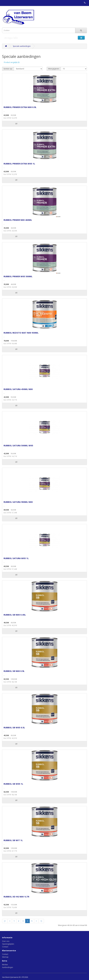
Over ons (6, 941)
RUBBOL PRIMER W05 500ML (18, 276)
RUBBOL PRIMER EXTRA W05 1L (19, 164)
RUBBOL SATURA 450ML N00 (18, 389)
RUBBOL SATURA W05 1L (16, 558)
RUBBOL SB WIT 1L (13, 840)
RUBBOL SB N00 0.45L (15, 615)
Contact (5, 947)
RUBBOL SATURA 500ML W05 (18, 445)
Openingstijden (8, 944)
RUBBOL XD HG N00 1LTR (16, 897)
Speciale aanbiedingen (22, 46)
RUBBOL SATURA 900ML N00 (18, 502)
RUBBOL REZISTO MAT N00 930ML (21, 333)
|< (5, 921)
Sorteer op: (8, 69)
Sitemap (5, 957)
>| (41, 921)
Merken (5, 965)
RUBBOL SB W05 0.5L (14, 727)
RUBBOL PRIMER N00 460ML (18, 220)
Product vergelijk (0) (12, 62)
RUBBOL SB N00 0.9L (14, 671)
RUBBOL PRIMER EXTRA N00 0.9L (20, 107)
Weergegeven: (54, 69)
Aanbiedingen (8, 967)
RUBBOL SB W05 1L (13, 784)
